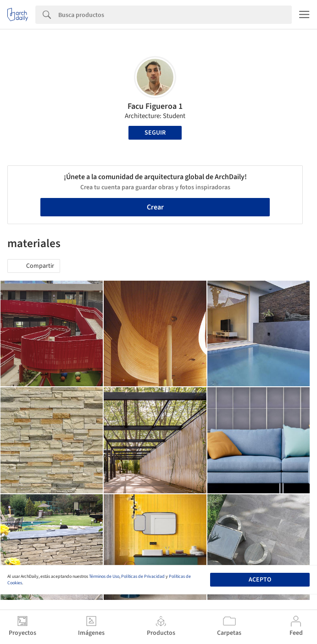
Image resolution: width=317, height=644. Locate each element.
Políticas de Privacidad (143, 576)
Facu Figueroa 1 (155, 106)
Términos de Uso (104, 576)
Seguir (155, 133)
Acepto (260, 580)
